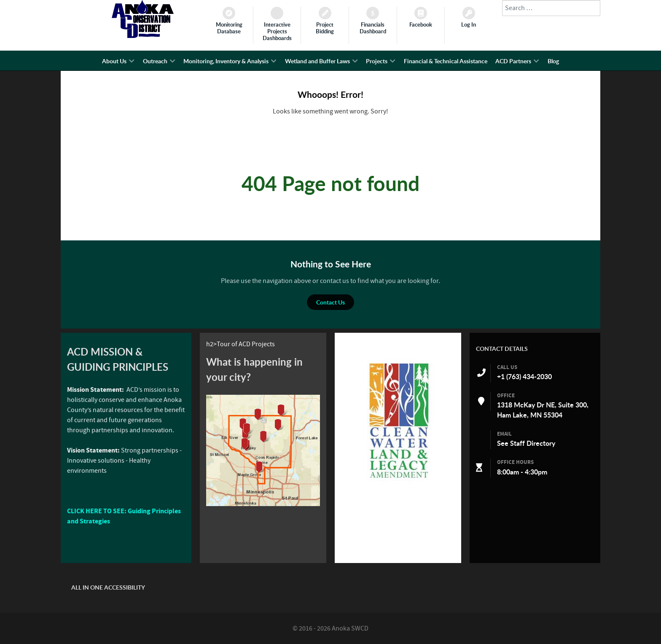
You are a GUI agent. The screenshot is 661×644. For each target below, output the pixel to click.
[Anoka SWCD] (143, 36)
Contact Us (330, 302)
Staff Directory (533, 443)
